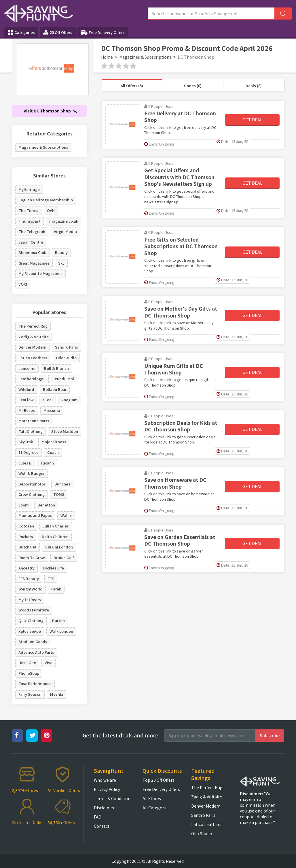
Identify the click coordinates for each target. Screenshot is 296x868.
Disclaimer (104, 808)
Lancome (27, 368)
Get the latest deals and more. (121, 735)
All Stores (152, 798)
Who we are (105, 780)
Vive (49, 663)
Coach (53, 452)
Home (107, 57)
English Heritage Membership (46, 200)
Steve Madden (65, 431)
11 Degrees (29, 452)
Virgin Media (65, 231)
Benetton (46, 505)
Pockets (26, 537)
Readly (61, 252)
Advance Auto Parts (36, 652)
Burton (58, 621)
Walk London (61, 631)
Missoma (52, 410)
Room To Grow (32, 558)
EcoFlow (26, 400)
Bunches (62, 484)
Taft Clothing (31, 431)
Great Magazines (34, 263)
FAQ (98, 817)
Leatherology (31, 379)
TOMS (59, 494)
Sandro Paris (67, 347)
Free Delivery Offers (103, 32)
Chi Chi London (59, 547)
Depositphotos (32, 484)
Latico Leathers (33, 358)
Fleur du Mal (63, 379)
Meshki (57, 694)
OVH (51, 210)
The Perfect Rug (33, 326)
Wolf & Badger (32, 473)
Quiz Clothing (31, 621)
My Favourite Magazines (40, 273)
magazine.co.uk (64, 221)
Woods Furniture (34, 610)
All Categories (156, 808)
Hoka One (27, 663)
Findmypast (30, 221)
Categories (21, 32)
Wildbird (26, 389)
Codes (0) (193, 86)
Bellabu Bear (55, 389)
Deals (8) (254, 86)
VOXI (23, 284)
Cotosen (26, 526)
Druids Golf (64, 558)
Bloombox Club (32, 252)
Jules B (25, 463)
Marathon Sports (34, 421)
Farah (56, 589)
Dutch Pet (27, 547)
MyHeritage (29, 189)
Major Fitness (54, 442)
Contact (102, 826)
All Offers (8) (132, 86)
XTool (48, 400)
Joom (24, 505)
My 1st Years (30, 600)
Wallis (66, 515)
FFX (51, 579)
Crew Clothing (32, 494)
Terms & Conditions (113, 798)
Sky (61, 263)
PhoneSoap (29, 673)
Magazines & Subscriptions (145, 57)
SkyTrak (26, 442)
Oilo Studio (66, 358)
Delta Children (55, 537)
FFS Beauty (29, 579)
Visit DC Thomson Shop (50, 111)
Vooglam (70, 400)
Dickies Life (54, 568)
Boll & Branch (56, 368)
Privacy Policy (107, 789)
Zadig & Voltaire (34, 337)
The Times (28, 210)
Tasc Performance (35, 683)
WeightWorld (31, 589)
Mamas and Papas (35, 515)
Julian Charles (56, 526)
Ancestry (26, 568)
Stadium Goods (33, 642)
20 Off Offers (58, 32)
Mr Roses (27, 410)
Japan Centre (31, 242)
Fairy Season (30, 694)
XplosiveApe (30, 631)
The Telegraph (32, 231)
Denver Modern (32, 347)
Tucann (47, 463)
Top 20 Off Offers (159, 780)
